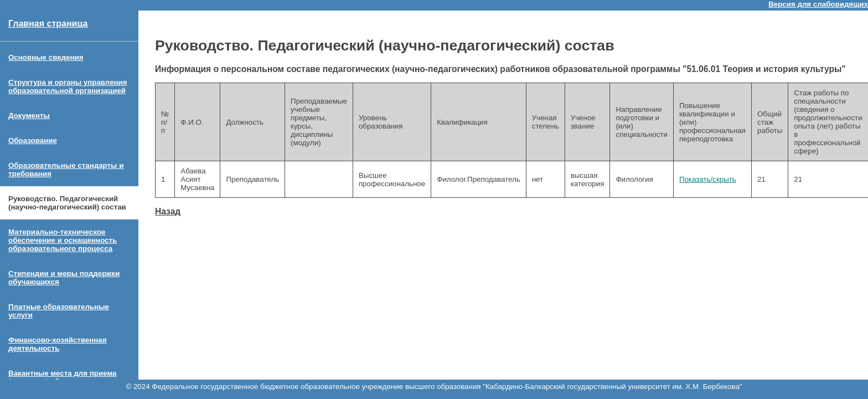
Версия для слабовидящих (818, 4)
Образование (33, 140)
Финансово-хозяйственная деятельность (58, 344)
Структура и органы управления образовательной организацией (68, 86)
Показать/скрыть (708, 179)
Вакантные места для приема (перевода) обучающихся (63, 377)
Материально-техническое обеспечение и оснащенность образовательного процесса (63, 240)
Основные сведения (46, 57)
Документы (29, 116)
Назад (168, 211)
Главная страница (48, 24)
